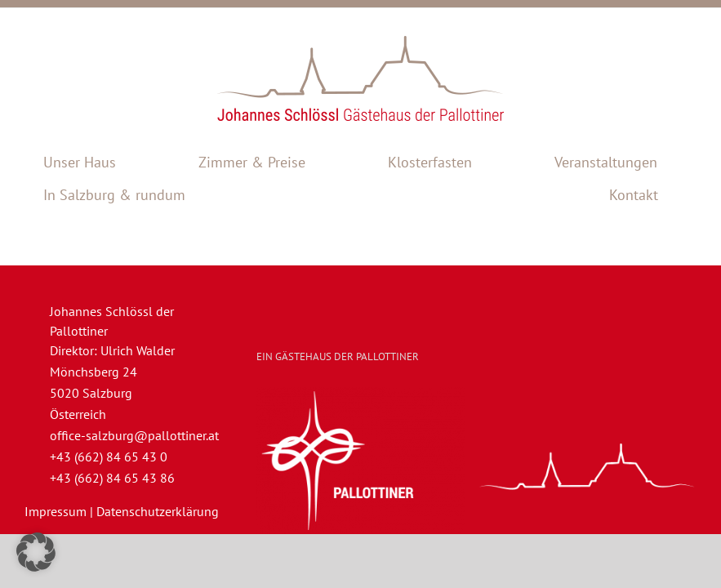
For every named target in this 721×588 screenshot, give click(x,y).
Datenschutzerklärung (158, 511)
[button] (36, 552)
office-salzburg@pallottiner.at (134, 435)
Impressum (56, 511)
